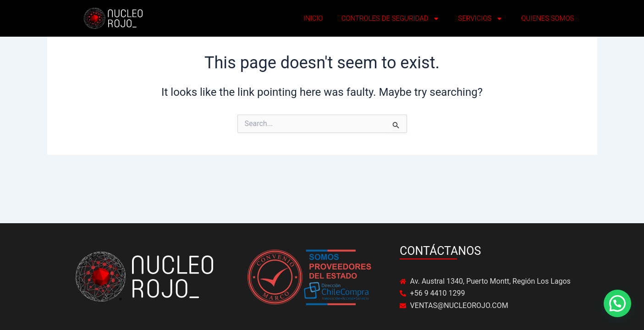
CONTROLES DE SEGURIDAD (390, 19)
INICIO (313, 18)
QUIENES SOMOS (548, 18)
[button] (617, 303)
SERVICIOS (480, 19)
